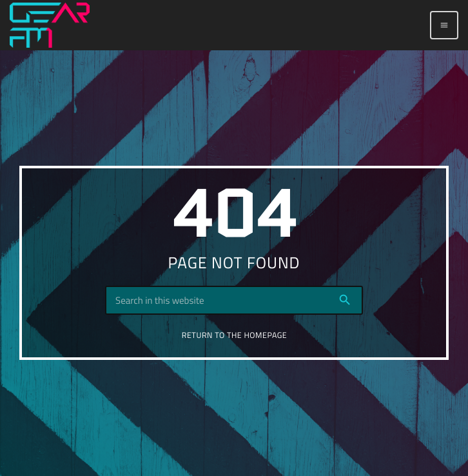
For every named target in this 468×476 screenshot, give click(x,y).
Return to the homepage (234, 335)
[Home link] (50, 25)
